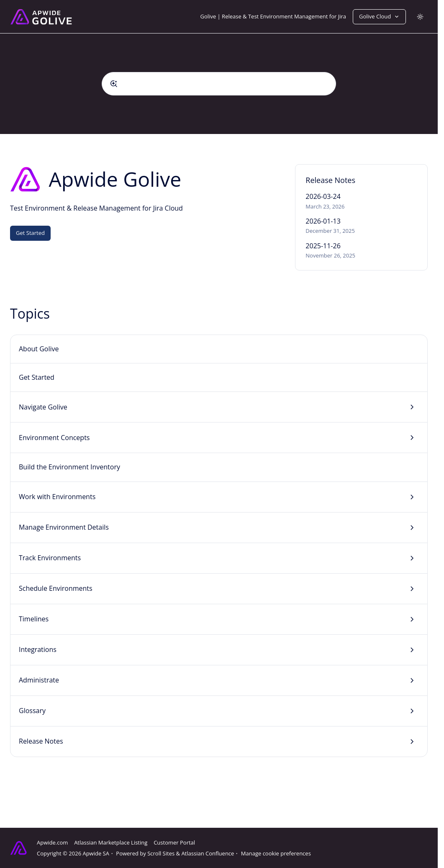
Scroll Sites (161, 853)
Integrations (38, 649)
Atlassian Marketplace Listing (111, 842)
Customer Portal (174, 842)
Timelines (34, 619)
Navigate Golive (43, 407)
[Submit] (114, 84)
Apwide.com (52, 842)
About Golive (39, 349)
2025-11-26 (323, 246)
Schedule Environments (56, 588)
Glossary (32, 711)
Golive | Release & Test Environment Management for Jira (273, 16)
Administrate (39, 680)
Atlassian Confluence (208, 853)
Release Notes (41, 741)
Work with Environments (57, 497)
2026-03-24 (323, 196)
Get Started (30, 233)
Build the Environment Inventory (69, 467)
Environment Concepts (54, 438)
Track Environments (50, 558)
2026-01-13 (323, 221)
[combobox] (219, 84)
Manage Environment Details (64, 527)
